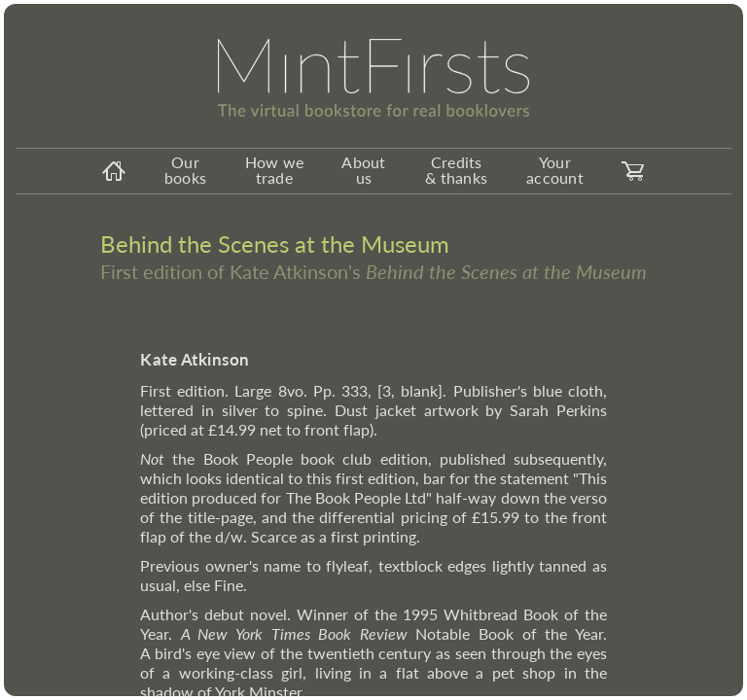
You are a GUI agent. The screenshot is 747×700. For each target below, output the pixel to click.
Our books (185, 170)
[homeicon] (114, 171)
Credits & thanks (456, 170)
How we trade (275, 170)
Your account (555, 170)
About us (363, 170)
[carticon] (633, 171)
